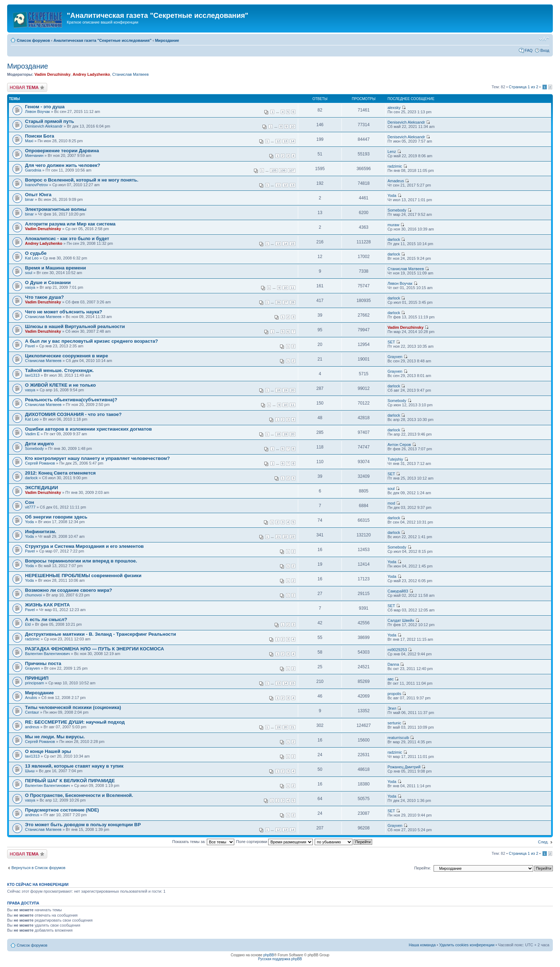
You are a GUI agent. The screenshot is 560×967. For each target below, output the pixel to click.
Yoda (392, 195)
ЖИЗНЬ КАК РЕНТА (47, 605)
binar (29, 199)
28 (292, 302)
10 (292, 127)
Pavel (30, 346)
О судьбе (36, 253)
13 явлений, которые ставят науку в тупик (74, 766)
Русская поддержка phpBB (280, 959)
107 (292, 170)
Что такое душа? (44, 297)
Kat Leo (32, 258)
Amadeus (396, 181)
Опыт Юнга (38, 195)
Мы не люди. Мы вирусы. (55, 737)
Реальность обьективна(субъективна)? (71, 400)
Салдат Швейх (401, 620)
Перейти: (423, 868)
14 (292, 141)
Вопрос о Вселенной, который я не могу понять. (82, 180)
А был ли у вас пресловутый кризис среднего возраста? (91, 341)
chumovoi (33, 595)
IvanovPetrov (36, 185)
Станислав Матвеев (130, 74)
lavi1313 (32, 375)
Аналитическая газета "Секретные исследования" (102, 40)
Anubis (31, 698)
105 (274, 170)
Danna (393, 664)
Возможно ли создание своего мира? (69, 590)
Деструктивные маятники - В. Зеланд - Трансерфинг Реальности (101, 634)
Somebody (397, 210)
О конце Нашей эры (48, 751)
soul (29, 273)
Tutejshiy (395, 459)
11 (278, 185)
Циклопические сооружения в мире (66, 356)
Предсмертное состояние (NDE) (62, 810)
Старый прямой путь (49, 121)
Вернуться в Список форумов (38, 868)
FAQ (529, 50)
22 (285, 537)
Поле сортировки (274, 842)
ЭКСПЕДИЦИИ (42, 488)
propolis (394, 694)
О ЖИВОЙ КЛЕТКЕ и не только (60, 385)
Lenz (392, 152)
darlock (394, 239)
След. (543, 842)
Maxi (29, 141)
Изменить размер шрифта (544, 39)
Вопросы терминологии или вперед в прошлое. (81, 561)
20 (292, 390)
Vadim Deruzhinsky (52, 74)
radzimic (395, 166)
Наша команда (422, 945)
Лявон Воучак (37, 111)
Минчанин (34, 155)
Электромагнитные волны (56, 209)
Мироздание (167, 40)
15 (292, 244)
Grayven (395, 357)
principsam (34, 683)
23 (292, 537)
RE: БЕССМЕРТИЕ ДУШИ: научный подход (75, 722)
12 (278, 141)
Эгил (392, 708)
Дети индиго (39, 444)
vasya (30, 287)
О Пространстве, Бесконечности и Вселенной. (79, 795)
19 (285, 390)
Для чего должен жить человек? (63, 165)
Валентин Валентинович (47, 654)
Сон (30, 502)
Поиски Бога (40, 136)
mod (391, 503)
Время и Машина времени (56, 268)
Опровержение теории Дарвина (62, 151)
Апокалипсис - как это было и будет (67, 239)
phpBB (269, 955)
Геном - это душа (45, 107)
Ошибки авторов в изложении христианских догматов (88, 429)
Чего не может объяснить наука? (64, 312)
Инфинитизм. (41, 532)
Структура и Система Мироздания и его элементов (84, 546)
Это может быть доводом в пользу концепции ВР (83, 825)
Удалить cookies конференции (467, 945)
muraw (393, 225)
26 (278, 302)
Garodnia (33, 170)
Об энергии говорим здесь (56, 517)
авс (391, 679)
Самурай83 (398, 591)
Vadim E (32, 434)
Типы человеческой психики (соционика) (73, 707)
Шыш (30, 771)
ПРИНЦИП (37, 678)
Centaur (32, 712)
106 (283, 170)
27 (285, 302)
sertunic (394, 723)
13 (285, 141)
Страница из (524, 87)
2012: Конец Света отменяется (60, 473)
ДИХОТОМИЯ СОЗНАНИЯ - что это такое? (73, 414)
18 (278, 390)
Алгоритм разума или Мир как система (70, 224)
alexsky (394, 108)
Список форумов (33, 40)
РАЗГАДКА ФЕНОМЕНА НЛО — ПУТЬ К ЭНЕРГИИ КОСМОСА (94, 649)
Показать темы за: (203, 842)
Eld (28, 624)
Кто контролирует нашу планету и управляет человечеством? (97, 458)
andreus (32, 727)
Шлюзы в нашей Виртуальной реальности (75, 326)
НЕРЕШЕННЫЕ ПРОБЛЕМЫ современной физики (83, 576)
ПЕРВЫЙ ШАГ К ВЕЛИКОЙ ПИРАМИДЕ (70, 781)
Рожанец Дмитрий (404, 767)
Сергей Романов (40, 463)
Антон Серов (399, 445)
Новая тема (27, 87)
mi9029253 (397, 650)
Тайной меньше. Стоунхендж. (59, 370)
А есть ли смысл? (46, 619)
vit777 (30, 507)
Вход (545, 50)
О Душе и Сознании (48, 282)
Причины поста (43, 663)
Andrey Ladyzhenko (91, 74)
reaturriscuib (398, 738)
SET (391, 342)
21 (278, 537)
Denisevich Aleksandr (44, 126)
